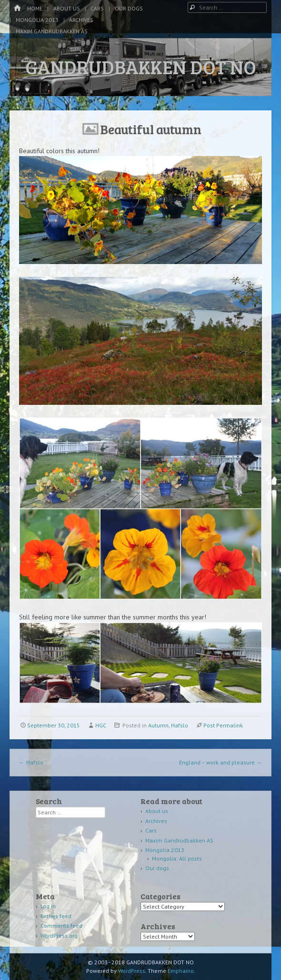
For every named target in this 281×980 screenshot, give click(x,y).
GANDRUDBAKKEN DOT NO (141, 67)
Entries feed (56, 916)
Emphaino (181, 971)
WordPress (132, 971)
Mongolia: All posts (177, 858)
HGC (101, 725)
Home (35, 8)
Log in (48, 906)
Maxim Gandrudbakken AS (52, 31)
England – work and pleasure (221, 762)
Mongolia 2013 (37, 20)
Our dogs (129, 8)
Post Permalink (223, 725)
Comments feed (61, 926)
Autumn (158, 725)
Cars (97, 8)
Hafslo (180, 725)
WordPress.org (59, 936)
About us (67, 8)
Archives (81, 20)
